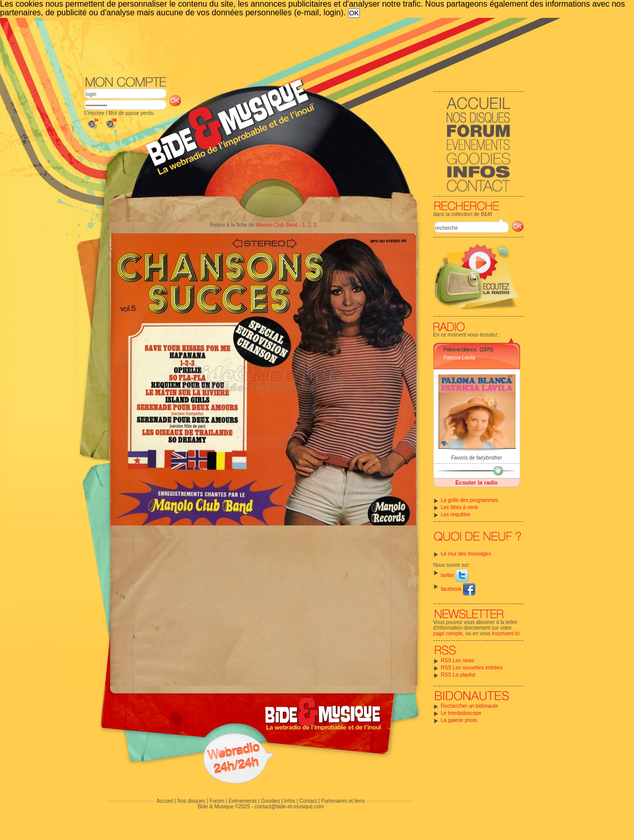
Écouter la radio (477, 483)
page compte (448, 633)
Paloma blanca (460, 349)
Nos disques (191, 801)
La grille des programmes (470, 500)
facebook (458, 589)
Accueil (165, 801)
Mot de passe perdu (131, 113)
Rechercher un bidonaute (470, 706)
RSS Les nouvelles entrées (472, 668)
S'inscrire (94, 113)
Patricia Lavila (459, 358)
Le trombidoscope (461, 713)
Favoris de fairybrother (476, 458)
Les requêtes (456, 514)
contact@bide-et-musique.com (289, 807)
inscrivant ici (506, 633)
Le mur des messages (466, 554)
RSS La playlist (458, 675)
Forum (217, 801)
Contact (308, 801)
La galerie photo (459, 720)
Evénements (242, 801)
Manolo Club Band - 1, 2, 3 (286, 225)
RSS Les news (458, 661)
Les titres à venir (460, 507)
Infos (290, 801)
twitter (455, 575)
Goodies (270, 801)
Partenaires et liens (343, 801)
